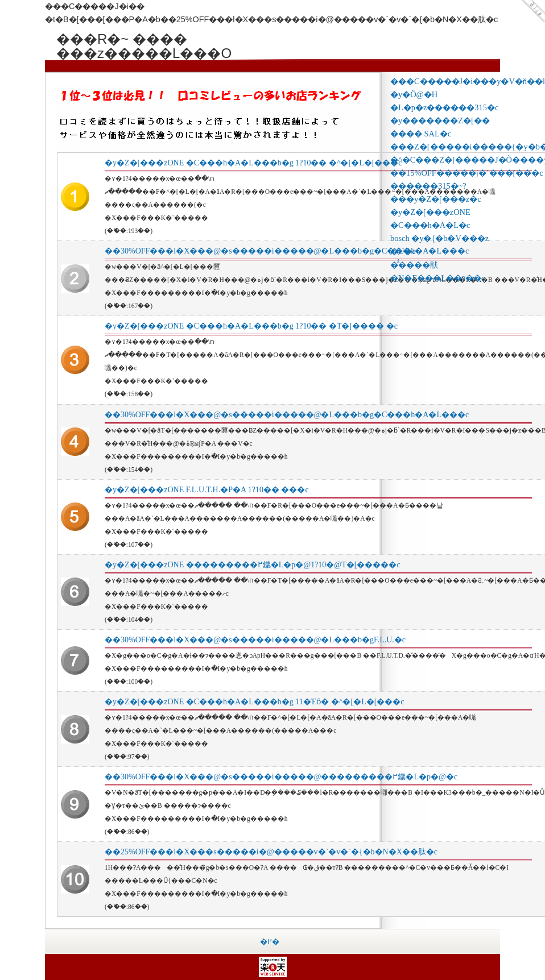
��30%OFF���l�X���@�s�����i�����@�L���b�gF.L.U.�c (255, 640)
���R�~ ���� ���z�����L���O (142, 39)
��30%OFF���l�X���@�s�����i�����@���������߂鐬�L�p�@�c (281, 777)
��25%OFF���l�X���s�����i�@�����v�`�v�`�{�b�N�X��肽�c (271, 852)
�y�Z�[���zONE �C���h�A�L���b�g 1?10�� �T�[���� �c (251, 326)
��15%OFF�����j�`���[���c (467, 173)
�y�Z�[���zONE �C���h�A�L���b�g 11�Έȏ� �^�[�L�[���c (255, 702)
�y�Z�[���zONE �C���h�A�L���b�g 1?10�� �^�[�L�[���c (253, 163)
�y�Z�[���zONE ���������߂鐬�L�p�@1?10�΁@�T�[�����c (253, 565)
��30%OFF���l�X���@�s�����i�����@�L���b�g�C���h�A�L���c (287, 251)
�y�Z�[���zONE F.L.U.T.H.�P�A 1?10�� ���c (207, 490)
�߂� (270, 942)
